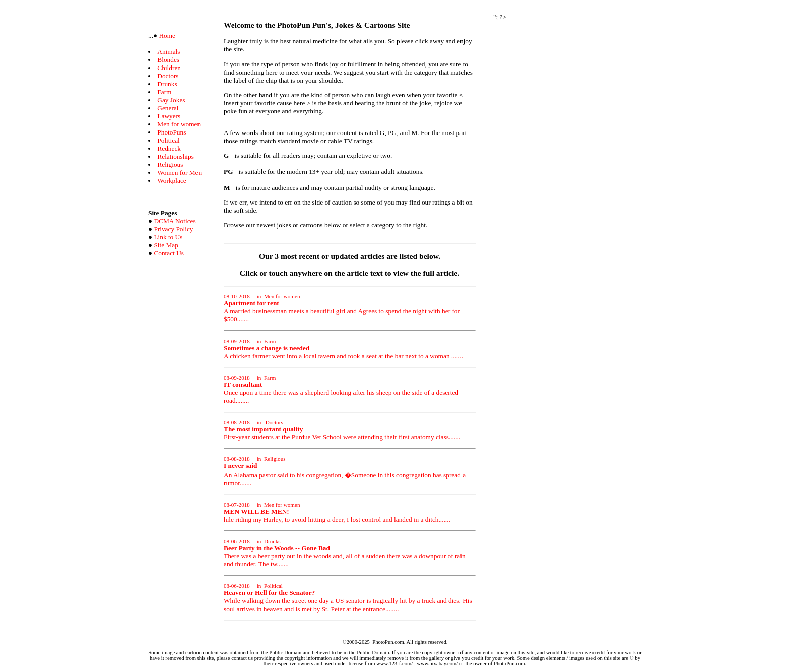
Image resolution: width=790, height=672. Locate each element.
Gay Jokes (171, 100)
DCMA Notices (175, 221)
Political (168, 140)
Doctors (168, 76)
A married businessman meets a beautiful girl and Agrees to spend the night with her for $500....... (342, 308)
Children (169, 68)
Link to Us (168, 237)
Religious (170, 164)
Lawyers (169, 116)
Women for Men (179, 173)
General (168, 108)
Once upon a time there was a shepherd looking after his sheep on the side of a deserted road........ (341, 390)
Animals (169, 52)
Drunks (167, 84)
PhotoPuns (172, 132)
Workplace (172, 181)
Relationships (176, 156)
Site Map (166, 245)
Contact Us (169, 253)
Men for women (179, 124)
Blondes (168, 60)
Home (166, 36)
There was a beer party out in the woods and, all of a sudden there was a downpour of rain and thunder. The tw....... (345, 553)
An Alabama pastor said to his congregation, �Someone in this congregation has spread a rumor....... (345, 471)
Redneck (169, 148)
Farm (164, 92)
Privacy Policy (173, 229)
